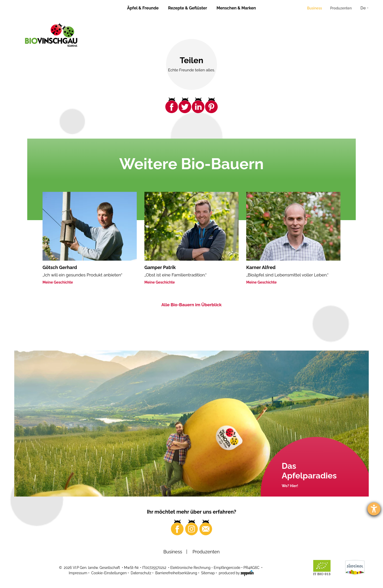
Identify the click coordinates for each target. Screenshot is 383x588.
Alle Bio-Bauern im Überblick (192, 305)
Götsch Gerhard (60, 267)
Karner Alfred (261, 267)
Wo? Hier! (290, 486)
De (363, 8)
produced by (236, 573)
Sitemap (208, 573)
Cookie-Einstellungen (109, 573)
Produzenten (341, 8)
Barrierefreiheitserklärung (176, 573)
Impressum (78, 573)
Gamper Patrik (160, 267)
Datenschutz (141, 573)
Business (315, 8)
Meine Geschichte (58, 282)
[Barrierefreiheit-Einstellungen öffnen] (374, 509)
